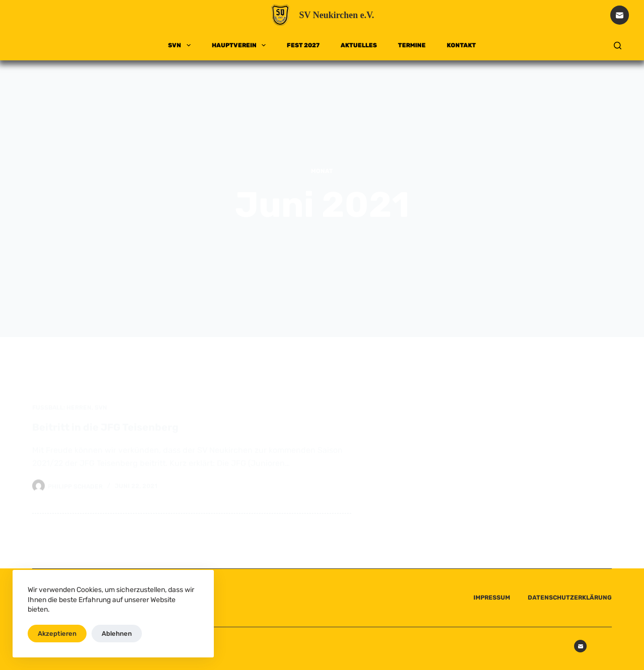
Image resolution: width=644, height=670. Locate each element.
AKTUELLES (359, 45)
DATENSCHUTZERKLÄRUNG (570, 598)
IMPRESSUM (492, 598)
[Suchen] (618, 46)
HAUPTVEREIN (241, 45)
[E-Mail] (620, 15)
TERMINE (412, 45)
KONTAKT (461, 45)
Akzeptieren (57, 634)
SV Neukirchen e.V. (336, 15)
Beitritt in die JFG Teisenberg (105, 432)
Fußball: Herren (62, 412)
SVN (181, 45)
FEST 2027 (303, 45)
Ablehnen (117, 634)
